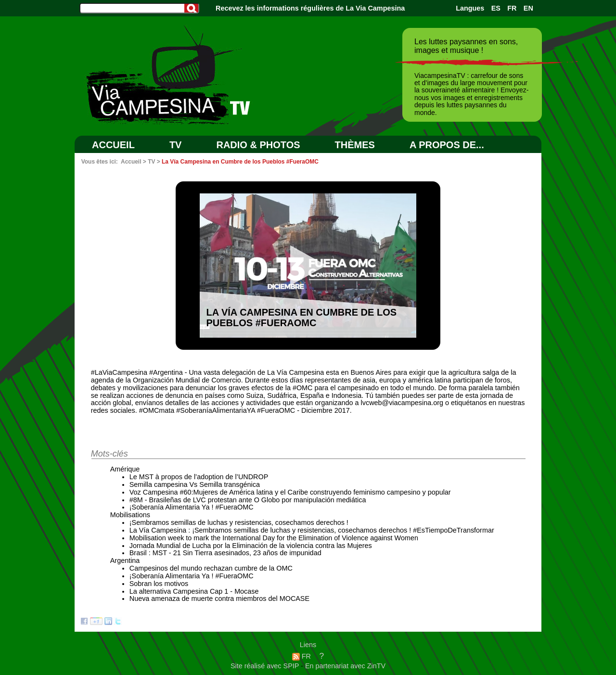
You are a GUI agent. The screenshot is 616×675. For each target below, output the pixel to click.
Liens (308, 645)
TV (176, 145)
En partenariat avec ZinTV (345, 666)
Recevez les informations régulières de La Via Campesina (310, 8)
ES (496, 8)
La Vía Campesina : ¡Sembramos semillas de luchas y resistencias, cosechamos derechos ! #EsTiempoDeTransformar (312, 530)
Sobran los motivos (159, 584)
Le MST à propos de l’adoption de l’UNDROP (199, 477)
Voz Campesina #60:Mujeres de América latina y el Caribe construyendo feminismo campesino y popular (290, 492)
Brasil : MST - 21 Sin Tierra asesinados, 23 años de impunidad (225, 553)
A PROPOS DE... (447, 145)
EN (528, 8)
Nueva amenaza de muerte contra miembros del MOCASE (219, 599)
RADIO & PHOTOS (258, 145)
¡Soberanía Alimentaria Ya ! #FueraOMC (192, 507)
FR (512, 8)
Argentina (125, 560)
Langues (470, 8)
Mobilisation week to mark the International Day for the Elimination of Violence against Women (274, 538)
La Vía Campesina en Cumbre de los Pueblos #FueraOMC (240, 162)
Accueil (113, 145)
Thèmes (355, 145)
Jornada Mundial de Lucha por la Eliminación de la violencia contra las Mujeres (251, 546)
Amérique (125, 469)
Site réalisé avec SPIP (266, 666)
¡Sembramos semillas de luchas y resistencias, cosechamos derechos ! (239, 522)
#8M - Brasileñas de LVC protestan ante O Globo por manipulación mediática (248, 500)
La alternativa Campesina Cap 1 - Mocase (194, 591)
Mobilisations (130, 515)
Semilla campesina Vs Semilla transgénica (195, 484)
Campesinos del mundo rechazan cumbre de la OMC (211, 568)
